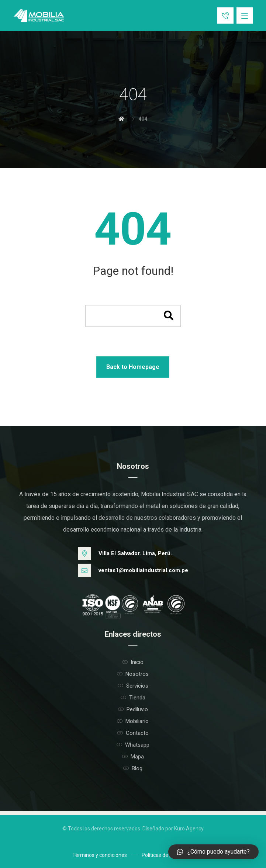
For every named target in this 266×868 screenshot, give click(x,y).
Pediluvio (133, 709)
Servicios (133, 686)
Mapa (133, 757)
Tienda (133, 698)
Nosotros (133, 674)
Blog (133, 768)
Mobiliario (133, 721)
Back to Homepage (133, 367)
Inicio (133, 662)
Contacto (133, 733)
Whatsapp (133, 745)
